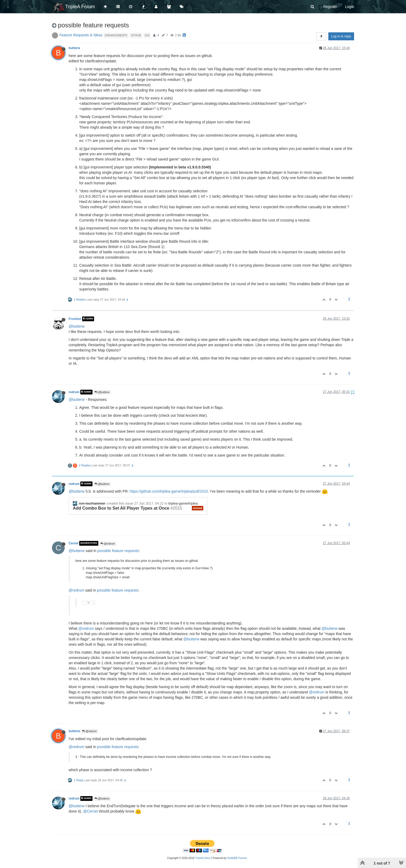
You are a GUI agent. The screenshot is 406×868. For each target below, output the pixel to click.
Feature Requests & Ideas (81, 35)
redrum (74, 392)
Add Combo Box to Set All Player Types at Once (121, 508)
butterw (74, 48)
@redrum (108, 544)
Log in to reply (341, 36)
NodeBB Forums (237, 858)
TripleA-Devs (203, 858)
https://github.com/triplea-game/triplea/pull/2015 (169, 491)
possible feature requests (118, 551)
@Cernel (90, 811)
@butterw (77, 326)
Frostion (75, 319)
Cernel (74, 543)
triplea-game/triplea (183, 503)
